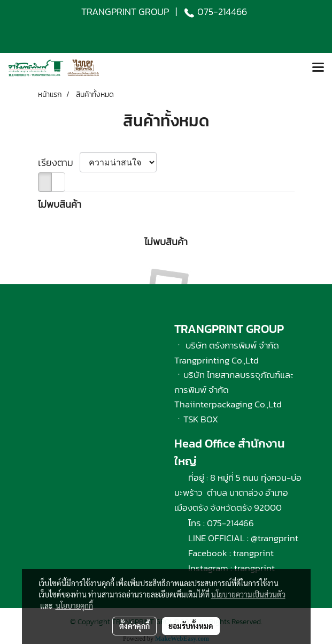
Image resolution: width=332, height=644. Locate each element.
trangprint (253, 553)
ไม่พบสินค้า (60, 204)
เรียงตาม (59, 162)
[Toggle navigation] (318, 68)
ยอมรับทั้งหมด (191, 626)
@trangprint (275, 538)
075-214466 (222, 12)
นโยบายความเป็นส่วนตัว (248, 594)
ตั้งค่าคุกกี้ (134, 626)
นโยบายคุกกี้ (74, 605)
